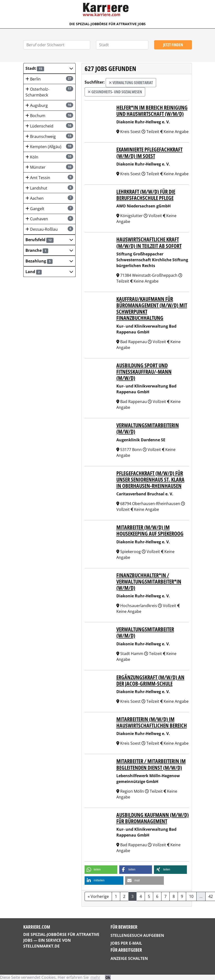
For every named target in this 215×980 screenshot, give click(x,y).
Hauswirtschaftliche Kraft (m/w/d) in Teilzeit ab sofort (149, 242)
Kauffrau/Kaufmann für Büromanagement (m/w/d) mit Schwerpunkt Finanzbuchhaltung (152, 308)
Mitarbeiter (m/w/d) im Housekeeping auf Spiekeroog (150, 530)
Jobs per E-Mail (126, 943)
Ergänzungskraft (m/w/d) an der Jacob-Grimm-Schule (150, 680)
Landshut (49, 188)
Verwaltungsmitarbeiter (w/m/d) (145, 632)
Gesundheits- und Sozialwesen (115, 92)
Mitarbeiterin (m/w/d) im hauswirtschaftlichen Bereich (152, 722)
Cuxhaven (49, 219)
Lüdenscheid (49, 126)
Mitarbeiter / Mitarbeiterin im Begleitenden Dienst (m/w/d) (151, 764)
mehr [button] (95, 977)
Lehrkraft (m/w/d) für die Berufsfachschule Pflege (146, 195)
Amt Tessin (49, 178)
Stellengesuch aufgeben (137, 935)
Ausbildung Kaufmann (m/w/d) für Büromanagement (153, 818)
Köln (49, 157)
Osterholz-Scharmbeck (49, 92)
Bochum (49, 115)
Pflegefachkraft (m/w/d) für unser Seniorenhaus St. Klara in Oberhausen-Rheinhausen (150, 479)
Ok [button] (108, 977)
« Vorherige (98, 896)
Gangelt (49, 209)
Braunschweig (49, 136)
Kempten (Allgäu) (49, 146)
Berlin (49, 79)
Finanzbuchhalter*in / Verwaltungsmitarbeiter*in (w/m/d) (149, 581)
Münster (49, 167)
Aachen (49, 198)
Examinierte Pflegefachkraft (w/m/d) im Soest (149, 153)
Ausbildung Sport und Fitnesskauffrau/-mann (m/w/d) (144, 372)
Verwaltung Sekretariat (131, 83)
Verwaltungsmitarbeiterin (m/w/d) (148, 428)
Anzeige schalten (129, 958)
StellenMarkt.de (41, 946)
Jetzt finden (173, 45)
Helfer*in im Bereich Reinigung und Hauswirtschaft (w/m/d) (152, 111)
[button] (49, 68)
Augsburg (49, 105)
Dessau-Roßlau (49, 229)
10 (191, 896)
